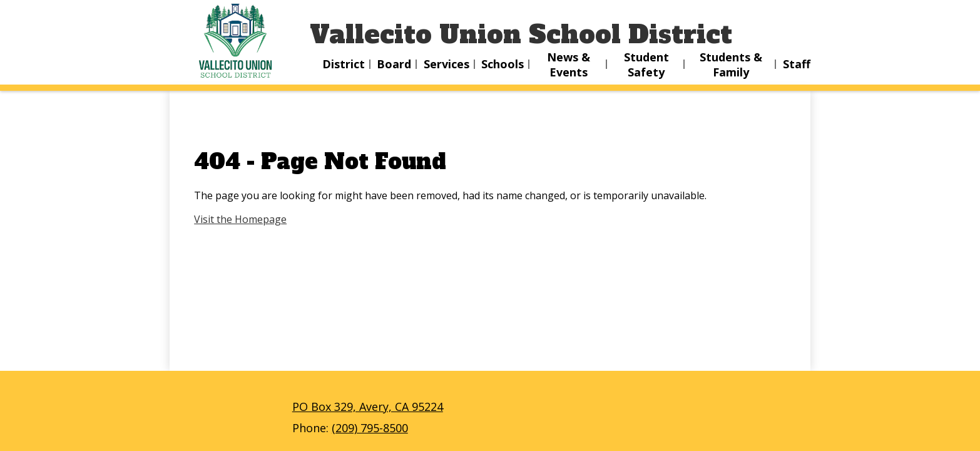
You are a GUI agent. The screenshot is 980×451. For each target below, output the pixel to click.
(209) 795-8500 (370, 428)
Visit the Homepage (240, 219)
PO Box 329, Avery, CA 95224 (368, 407)
